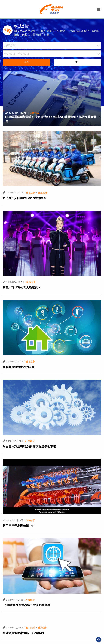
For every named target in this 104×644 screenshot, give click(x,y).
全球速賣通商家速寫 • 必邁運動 (23, 633)
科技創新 (34, 113)
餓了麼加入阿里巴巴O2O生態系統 (25, 198)
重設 (78, 62)
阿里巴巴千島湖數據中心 (19, 526)
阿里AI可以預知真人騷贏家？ (22, 288)
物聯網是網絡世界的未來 (19, 367)
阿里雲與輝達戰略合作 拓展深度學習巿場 (29, 446)
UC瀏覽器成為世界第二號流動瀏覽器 (27, 605)
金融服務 (43, 193)
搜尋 (26, 62)
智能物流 (31, 628)
